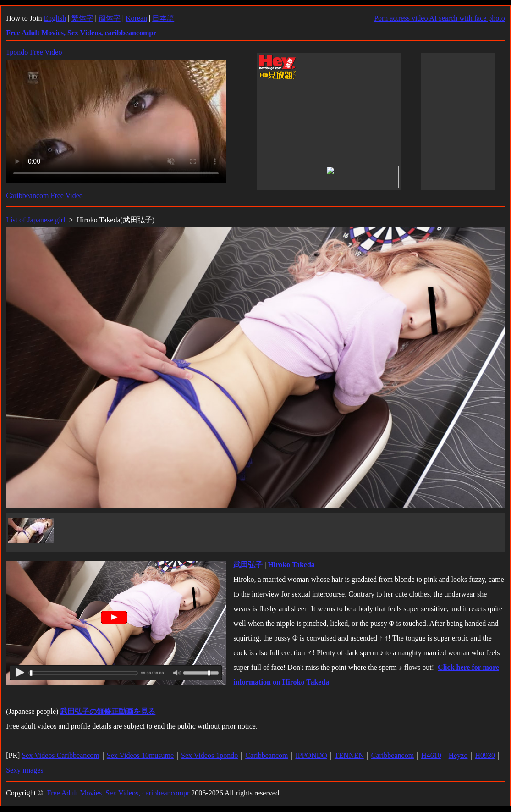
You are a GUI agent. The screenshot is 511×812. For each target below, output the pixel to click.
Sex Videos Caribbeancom (60, 755)
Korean (136, 18)
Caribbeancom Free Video (44, 196)
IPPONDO (311, 755)
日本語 (163, 18)
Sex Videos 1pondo (209, 755)
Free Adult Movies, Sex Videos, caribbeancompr (118, 793)
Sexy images (25, 770)
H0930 (485, 755)
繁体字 (82, 18)
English (55, 18)
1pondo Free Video (34, 52)
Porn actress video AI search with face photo (440, 18)
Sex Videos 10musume (140, 755)
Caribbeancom (266, 755)
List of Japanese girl (36, 220)
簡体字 (110, 18)
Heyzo (458, 755)
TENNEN (349, 755)
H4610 (431, 755)
